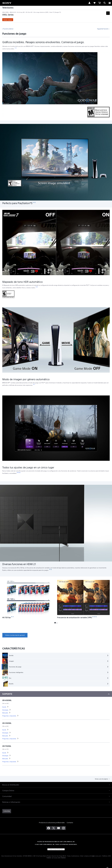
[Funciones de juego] (56, 667)
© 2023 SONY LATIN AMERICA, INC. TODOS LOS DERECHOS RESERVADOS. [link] (56, 844)
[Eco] (56, 678)
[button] (55, 623)
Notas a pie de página (102, 779)
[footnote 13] (12, 617)
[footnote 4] (34, 203)
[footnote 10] (20, 473)
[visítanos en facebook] (49, 828)
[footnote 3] (33, 203)
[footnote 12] (51, 569)
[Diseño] (56, 684)
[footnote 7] (35, 384)
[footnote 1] (15, 48)
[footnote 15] (94, 617)
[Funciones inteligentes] (56, 672)
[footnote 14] (93, 617)
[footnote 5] (35, 203)
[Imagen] (56, 661)
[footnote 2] (16, 48)
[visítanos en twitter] (54, 828)
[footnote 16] (96, 617)
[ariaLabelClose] (110, 3)
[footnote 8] (17, 473)
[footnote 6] (36, 287)
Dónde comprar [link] (8, 20)
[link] (7, 3)
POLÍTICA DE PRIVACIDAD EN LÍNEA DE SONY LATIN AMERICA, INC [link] (56, 842)
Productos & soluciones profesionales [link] (52, 823)
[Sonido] (56, 655)
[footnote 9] (18, 473)
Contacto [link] (70, 823)
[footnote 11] (50, 569)
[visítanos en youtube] (58, 828)
